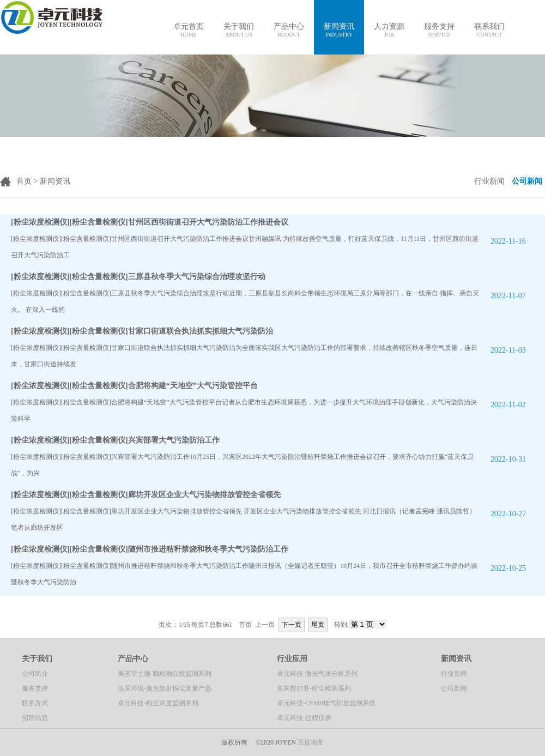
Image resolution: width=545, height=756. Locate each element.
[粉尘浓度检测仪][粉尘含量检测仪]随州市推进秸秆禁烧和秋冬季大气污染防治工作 (150, 549)
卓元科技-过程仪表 (304, 718)
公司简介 (35, 674)
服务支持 (439, 30)
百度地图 (311, 742)
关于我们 (239, 30)
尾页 (318, 625)
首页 (24, 181)
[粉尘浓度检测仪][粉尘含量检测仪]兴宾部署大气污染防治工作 (115, 440)
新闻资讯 (339, 30)
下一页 (292, 625)
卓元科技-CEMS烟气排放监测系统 (326, 703)
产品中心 (289, 30)
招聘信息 (35, 718)
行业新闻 (454, 674)
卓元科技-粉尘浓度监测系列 (158, 703)
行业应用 (292, 659)
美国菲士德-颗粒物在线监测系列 (165, 674)
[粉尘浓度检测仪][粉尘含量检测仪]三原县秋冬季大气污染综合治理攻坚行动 (138, 277)
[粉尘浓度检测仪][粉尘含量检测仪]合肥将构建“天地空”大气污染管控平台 (134, 386)
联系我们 (489, 30)
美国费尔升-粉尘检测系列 (314, 688)
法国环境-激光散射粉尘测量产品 (165, 688)
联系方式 (35, 703)
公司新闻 (454, 688)
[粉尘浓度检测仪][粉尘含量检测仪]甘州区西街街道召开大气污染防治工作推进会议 (150, 222)
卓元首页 (189, 30)
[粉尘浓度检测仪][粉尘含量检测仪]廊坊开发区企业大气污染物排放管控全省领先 (146, 495)
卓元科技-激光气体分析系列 (317, 674)
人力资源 (389, 30)
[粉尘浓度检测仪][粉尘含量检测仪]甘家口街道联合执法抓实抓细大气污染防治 (142, 331)
